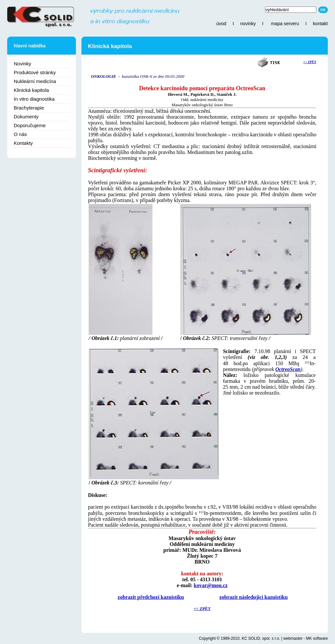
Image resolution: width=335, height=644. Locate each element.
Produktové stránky (35, 72)
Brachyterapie (29, 108)
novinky (248, 24)
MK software (317, 638)
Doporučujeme (30, 125)
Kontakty (23, 143)
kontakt (320, 24)
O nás (20, 134)
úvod (221, 24)
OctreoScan (288, 369)
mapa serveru (285, 24)
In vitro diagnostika (34, 99)
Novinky (22, 64)
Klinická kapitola (31, 90)
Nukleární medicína (35, 81)
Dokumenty (26, 117)
